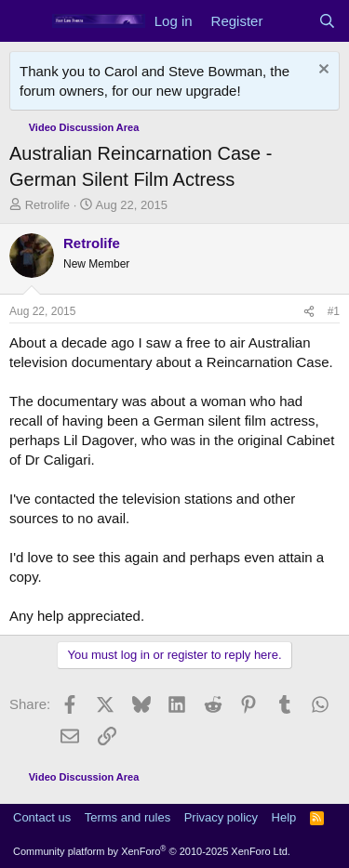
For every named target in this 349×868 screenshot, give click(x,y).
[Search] (327, 21)
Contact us (42, 817)
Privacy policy (221, 817)
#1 (334, 311)
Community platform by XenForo (152, 851)
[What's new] (290, 21)
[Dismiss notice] (322, 71)
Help (284, 817)
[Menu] (26, 21)
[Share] (309, 312)
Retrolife (47, 205)
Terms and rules (128, 817)
